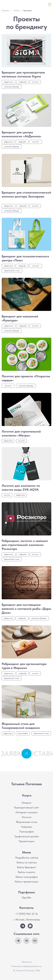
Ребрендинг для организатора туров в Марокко (24, 666)
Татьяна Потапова (27, 784)
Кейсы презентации (26, 882)
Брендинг (28, 10)
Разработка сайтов (27, 858)
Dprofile (27, 898)
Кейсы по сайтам (27, 862)
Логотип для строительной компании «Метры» (21, 433)
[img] (26, 51)
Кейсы (17, 10)
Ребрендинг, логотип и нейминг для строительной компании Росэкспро (25, 545)
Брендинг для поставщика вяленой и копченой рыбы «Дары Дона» (26, 609)
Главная (5, 10)
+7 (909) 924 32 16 (26, 914)
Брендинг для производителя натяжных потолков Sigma (23, 74)
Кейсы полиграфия (27, 877)
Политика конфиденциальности (26, 966)
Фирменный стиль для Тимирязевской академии (21, 726)
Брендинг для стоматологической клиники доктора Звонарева (26, 194)
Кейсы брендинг (26, 867)
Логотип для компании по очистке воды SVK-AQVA (21, 488)
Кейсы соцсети (26, 872)
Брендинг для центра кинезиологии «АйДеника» (22, 134)
